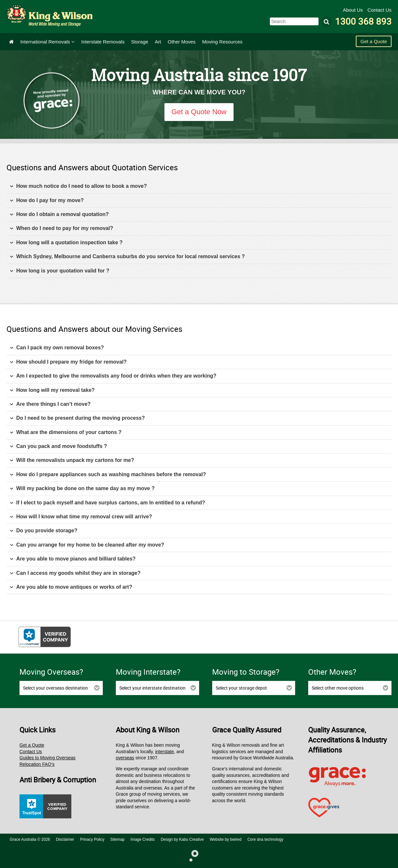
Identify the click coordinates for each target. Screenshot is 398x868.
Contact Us (380, 10)
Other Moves (182, 42)
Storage (140, 42)
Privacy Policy (92, 839)
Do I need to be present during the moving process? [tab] (77, 418)
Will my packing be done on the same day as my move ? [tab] (82, 489)
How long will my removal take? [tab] (52, 390)
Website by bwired (226, 839)
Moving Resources (222, 42)
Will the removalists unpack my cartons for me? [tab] (72, 460)
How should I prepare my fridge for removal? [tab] (68, 362)
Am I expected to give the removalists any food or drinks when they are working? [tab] (113, 376)
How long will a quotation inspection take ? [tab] (66, 243)
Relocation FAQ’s (37, 764)
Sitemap (117, 839)
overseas (125, 758)
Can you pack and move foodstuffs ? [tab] (58, 446)
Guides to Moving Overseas (48, 758)
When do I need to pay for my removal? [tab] (61, 229)
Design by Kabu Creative (182, 839)
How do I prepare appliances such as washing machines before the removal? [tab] (108, 475)
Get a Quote (374, 41)
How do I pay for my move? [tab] (47, 201)
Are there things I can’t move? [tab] (50, 404)
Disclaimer (65, 839)
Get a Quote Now (199, 112)
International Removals (47, 42)
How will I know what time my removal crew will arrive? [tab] (81, 517)
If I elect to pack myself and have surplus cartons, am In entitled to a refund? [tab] (107, 503)
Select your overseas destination (55, 688)
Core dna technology (265, 839)
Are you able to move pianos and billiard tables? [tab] (73, 559)
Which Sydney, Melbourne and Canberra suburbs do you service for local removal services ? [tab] (127, 257)
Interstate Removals (103, 42)
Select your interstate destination (152, 688)
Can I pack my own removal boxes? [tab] (57, 348)
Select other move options (338, 688)
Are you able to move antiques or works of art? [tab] (71, 587)
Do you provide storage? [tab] (43, 531)
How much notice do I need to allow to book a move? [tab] (78, 186)
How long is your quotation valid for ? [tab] (60, 271)
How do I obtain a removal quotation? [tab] (59, 215)
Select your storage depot (241, 688)
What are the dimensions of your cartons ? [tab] (66, 433)
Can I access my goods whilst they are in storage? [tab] (75, 573)
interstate (164, 752)
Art (158, 42)
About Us (354, 10)
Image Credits (143, 839)
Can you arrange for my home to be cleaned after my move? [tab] (87, 545)
